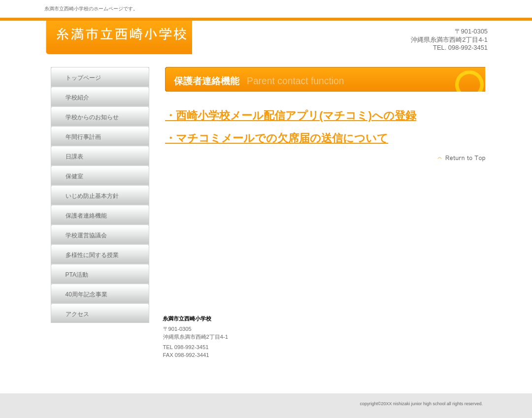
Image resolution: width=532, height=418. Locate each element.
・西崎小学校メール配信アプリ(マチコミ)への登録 (291, 115)
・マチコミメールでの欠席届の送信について (277, 138)
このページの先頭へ (462, 158)
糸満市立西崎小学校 (118, 38)
